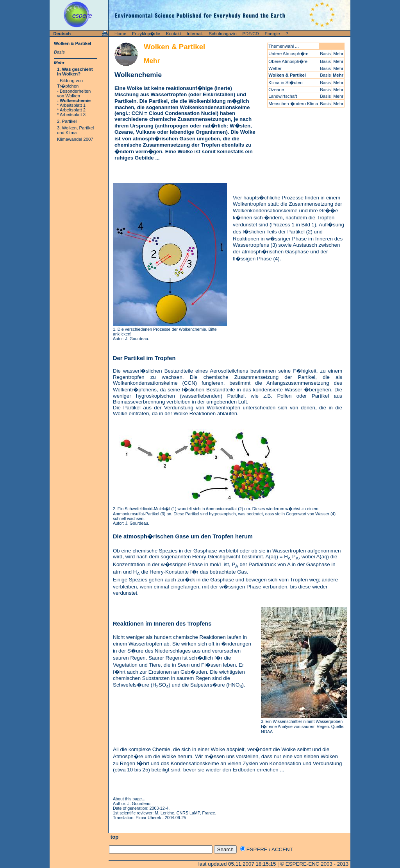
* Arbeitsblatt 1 (71, 105)
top (114, 837)
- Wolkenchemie (74, 100)
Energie (272, 34)
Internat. (195, 34)
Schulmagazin (223, 34)
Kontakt (173, 34)
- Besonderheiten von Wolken (74, 93)
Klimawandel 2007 (75, 139)
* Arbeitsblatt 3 (71, 115)
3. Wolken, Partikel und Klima (75, 130)
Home (120, 34)
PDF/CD (251, 34)
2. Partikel (67, 121)
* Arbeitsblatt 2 (71, 110)
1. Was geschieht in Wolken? (75, 72)
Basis (59, 52)
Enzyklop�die (146, 34)
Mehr (59, 63)
